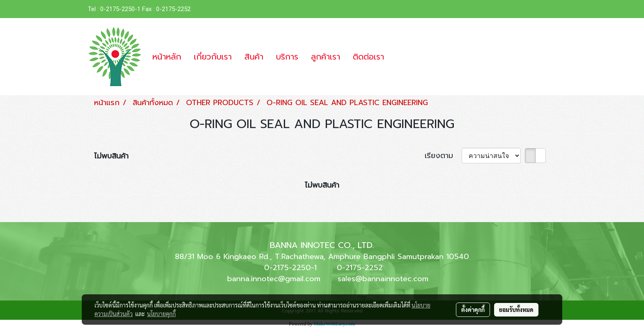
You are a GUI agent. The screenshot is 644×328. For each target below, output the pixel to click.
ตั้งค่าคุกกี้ (473, 310)
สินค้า (254, 57)
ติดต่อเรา (368, 57)
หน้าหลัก (167, 57)
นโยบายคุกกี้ (161, 314)
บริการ (287, 57)
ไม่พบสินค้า (111, 156)
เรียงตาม (443, 156)
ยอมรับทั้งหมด (516, 310)
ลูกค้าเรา (325, 57)
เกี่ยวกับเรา (213, 57)
